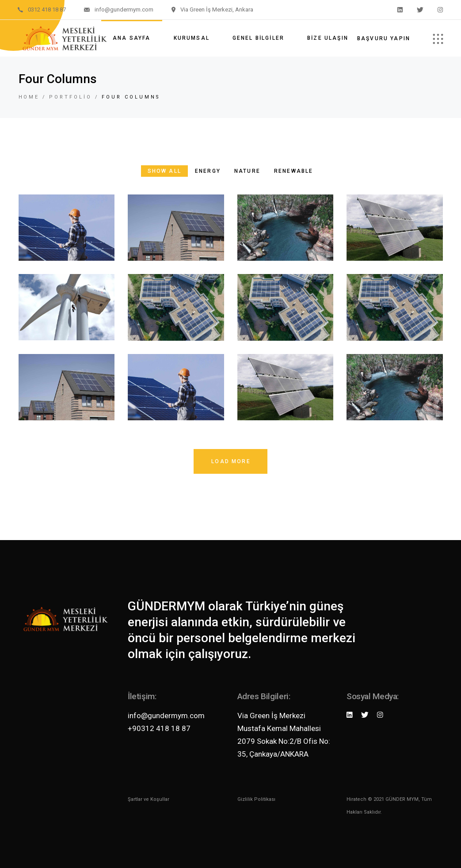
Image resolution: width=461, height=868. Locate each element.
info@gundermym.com (166, 716)
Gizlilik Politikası (256, 799)
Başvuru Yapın (384, 38)
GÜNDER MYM (402, 799)
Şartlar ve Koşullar (149, 799)
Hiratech (356, 799)
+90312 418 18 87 (159, 728)
